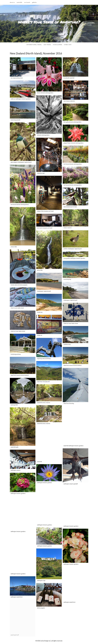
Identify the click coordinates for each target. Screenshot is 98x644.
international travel (34, 45)
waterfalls (19, 2)
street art (68, 45)
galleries (34, 2)
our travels (27, 2)
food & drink (58, 45)
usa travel (47, 45)
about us (12, 2)
